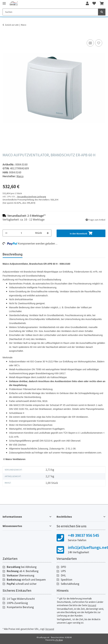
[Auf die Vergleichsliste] (90, 43)
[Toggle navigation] (4, 2)
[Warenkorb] (102, 4)
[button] (87, 4)
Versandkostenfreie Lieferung (32, 197)
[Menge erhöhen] (48, 233)
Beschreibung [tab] (12, 254)
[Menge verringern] (6, 233)
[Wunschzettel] (94, 4)
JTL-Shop (59, 640)
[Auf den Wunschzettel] (99, 43)
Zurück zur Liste (12, 25)
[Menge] (21, 233)
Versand (92, 605)
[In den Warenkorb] (5, 35)
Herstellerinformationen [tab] (69, 254)
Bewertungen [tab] (37, 254)
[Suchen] (50, 12)
